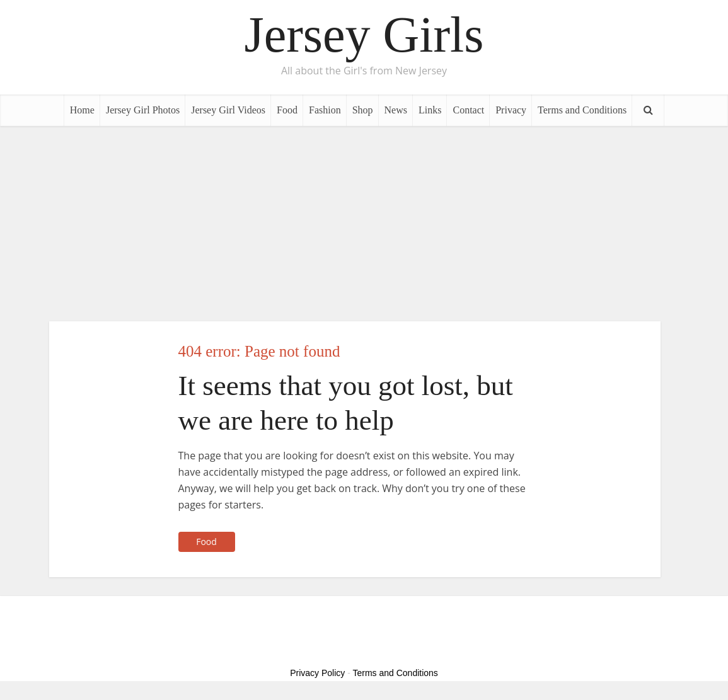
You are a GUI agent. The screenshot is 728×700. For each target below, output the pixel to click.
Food (287, 110)
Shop (363, 110)
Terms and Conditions (582, 110)
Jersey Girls (364, 35)
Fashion (325, 110)
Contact (468, 110)
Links (430, 110)
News (396, 110)
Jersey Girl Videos (228, 110)
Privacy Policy (317, 673)
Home (82, 110)
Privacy (511, 110)
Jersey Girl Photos (143, 110)
